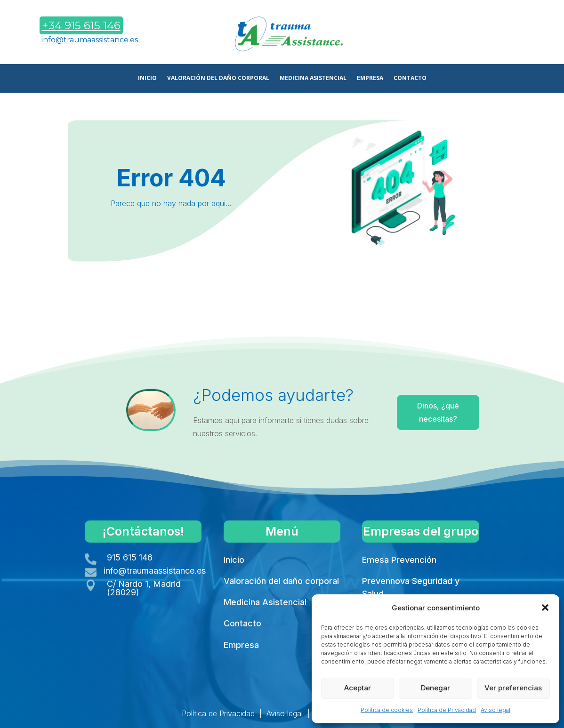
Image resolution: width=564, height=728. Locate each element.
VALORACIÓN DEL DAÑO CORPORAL (218, 78)
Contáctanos (491, 34)
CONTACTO (410, 78)
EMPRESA (370, 78)
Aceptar (358, 688)
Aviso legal (496, 710)
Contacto (242, 623)
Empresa (241, 645)
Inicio (234, 560)
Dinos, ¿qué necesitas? (418, 414)
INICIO (147, 78)
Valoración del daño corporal (281, 581)
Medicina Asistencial (265, 602)
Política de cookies (387, 710)
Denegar (435, 688)
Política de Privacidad (447, 710)
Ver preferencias (513, 688)
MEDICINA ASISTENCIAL (313, 78)
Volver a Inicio (281, 290)
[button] (545, 608)
